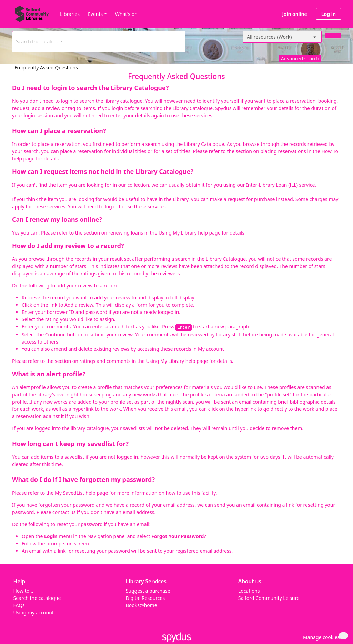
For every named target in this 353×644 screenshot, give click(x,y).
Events (95, 14)
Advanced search (300, 58)
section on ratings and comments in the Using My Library (119, 361)
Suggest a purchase (148, 591)
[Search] (333, 35)
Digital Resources (145, 598)
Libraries (70, 14)
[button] (320, 637)
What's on (126, 14)
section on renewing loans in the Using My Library (140, 233)
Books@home (142, 605)
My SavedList (69, 493)
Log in (329, 14)
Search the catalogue (37, 598)
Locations (249, 591)
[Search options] (283, 37)
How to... (23, 591)
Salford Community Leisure (269, 598)
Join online (295, 14)
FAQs (19, 605)
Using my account (34, 612)
